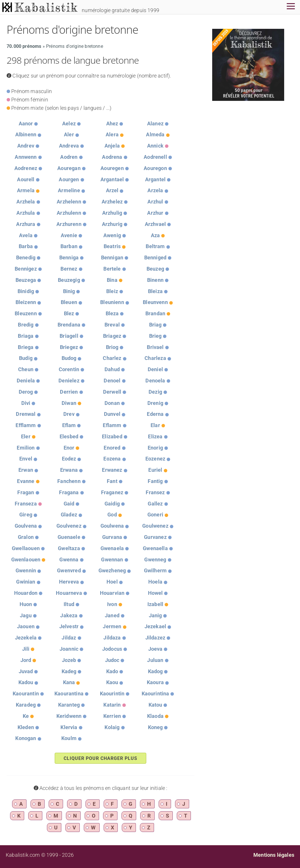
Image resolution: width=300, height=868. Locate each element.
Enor (69, 448)
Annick (155, 146)
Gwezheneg (112, 570)
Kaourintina (155, 694)
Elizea (155, 436)
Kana (69, 682)
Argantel (155, 179)
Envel (26, 459)
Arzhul (155, 202)
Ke (26, 716)
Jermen (112, 626)
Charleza (155, 358)
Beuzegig (69, 280)
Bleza (112, 313)
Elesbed (69, 436)
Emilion (26, 448)
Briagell (69, 336)
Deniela (26, 381)
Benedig (26, 257)
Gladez (69, 515)
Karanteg (69, 705)
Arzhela (26, 202)
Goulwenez (155, 526)
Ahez (112, 123)
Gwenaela (112, 548)
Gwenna (69, 560)
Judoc (112, 660)
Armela (26, 190)
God (112, 515)
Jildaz (69, 638)
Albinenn (26, 134)
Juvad (26, 671)
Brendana (69, 325)
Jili (26, 649)
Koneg (155, 727)
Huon (26, 604)
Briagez (112, 336)
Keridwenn (69, 716)
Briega (26, 347)
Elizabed (112, 436)
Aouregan (69, 168)
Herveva (69, 582)
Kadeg (69, 671)
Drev (69, 414)
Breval (112, 325)
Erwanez (112, 470)
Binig (69, 291)
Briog (112, 347)
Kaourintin (112, 694)
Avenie (69, 235)
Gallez (155, 504)
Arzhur (155, 213)
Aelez (69, 123)
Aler (69, 134)
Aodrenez (26, 168)
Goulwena (112, 526)
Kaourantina (69, 694)
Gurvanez (155, 537)
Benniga (69, 257)
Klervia (69, 727)
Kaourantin (26, 694)
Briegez (69, 347)
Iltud (69, 604)
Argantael (112, 179)
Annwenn (26, 157)
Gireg (26, 515)
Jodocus (112, 649)
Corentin (69, 369)
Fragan (26, 492)
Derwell (112, 392)
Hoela (155, 582)
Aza (155, 235)
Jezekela (26, 638)
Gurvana (112, 537)
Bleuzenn (26, 313)
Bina (112, 280)
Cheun (26, 369)
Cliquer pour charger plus (100, 758)
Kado (112, 671)
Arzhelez (112, 202)
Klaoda (155, 716)
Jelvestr (69, 626)
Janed (112, 615)
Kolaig (112, 727)
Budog (69, 358)
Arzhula (26, 213)
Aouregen (112, 168)
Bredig (26, 325)
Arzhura (26, 224)
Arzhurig (112, 224)
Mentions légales (274, 855)
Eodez (69, 459)
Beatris (112, 246)
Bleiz (112, 291)
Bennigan (112, 257)
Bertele (112, 269)
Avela (26, 235)
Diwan (69, 403)
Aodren (69, 157)
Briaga (26, 336)
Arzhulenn (69, 213)
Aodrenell (155, 157)
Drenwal (26, 414)
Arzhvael (155, 224)
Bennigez (26, 269)
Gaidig (112, 504)
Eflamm (112, 425)
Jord (26, 660)
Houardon (26, 593)
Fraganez (112, 492)
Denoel (112, 381)
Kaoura (155, 682)
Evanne (26, 481)
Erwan (26, 470)
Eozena (112, 459)
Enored (112, 448)
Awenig (112, 235)
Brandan (155, 313)
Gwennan (112, 560)
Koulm (69, 738)
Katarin (112, 705)
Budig (26, 358)
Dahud (112, 369)
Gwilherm (155, 570)
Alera (112, 134)
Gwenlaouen (26, 560)
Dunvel (112, 414)
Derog (26, 392)
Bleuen (69, 302)
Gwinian (26, 582)
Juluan (155, 660)
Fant (112, 481)
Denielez (69, 381)
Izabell (155, 604)
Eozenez (155, 459)
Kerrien (112, 716)
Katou (155, 705)
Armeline (69, 190)
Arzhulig (112, 213)
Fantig (155, 481)
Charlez (112, 358)
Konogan (26, 738)
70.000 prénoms (24, 46)
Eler (26, 436)
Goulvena (26, 526)
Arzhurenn (69, 224)
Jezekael (155, 626)
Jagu (26, 615)
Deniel (155, 369)
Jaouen (26, 626)
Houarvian (112, 593)
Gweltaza (69, 548)
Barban (69, 246)
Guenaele (69, 537)
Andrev (26, 146)
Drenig (155, 403)
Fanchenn (69, 481)
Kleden (26, 727)
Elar (155, 425)
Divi (26, 403)
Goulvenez (69, 526)
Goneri (155, 515)
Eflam (69, 425)
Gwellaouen (26, 548)
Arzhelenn (69, 202)
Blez (69, 313)
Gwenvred (69, 570)
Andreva (69, 146)
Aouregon (155, 168)
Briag (155, 325)
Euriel (155, 470)
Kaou (112, 682)
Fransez (155, 492)
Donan (112, 403)
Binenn (155, 280)
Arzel (112, 190)
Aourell (26, 179)
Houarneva (69, 593)
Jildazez (155, 638)
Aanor (26, 123)
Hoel (112, 582)
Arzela (155, 190)
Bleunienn (112, 302)
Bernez (69, 269)
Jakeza (69, 615)
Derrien (69, 392)
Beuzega (26, 280)
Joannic (69, 649)
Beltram (155, 246)
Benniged (155, 257)
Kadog (155, 671)
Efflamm (26, 425)
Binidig (26, 291)
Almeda (155, 134)
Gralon (26, 537)
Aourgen (69, 179)
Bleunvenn (155, 302)
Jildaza (112, 638)
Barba (26, 246)
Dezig (155, 392)
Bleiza (155, 291)
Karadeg (26, 705)
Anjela (112, 146)
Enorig (155, 448)
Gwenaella (155, 548)
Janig (155, 615)
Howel (155, 593)
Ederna (155, 414)
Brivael (155, 347)
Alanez (155, 123)
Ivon (112, 604)
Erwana (69, 470)
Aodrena (112, 157)
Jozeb (69, 660)
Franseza (26, 504)
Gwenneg (155, 560)
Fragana (69, 492)
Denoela (155, 381)
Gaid (69, 504)
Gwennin (26, 570)
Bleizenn (26, 302)
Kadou (26, 682)
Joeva (155, 649)
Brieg (155, 336)
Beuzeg (155, 269)
